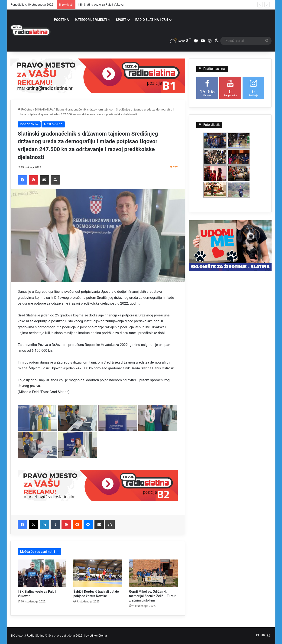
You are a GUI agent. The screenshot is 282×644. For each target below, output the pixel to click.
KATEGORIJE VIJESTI (91, 20)
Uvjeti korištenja (96, 636)
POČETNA (61, 20)
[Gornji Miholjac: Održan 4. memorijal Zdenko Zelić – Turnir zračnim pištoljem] (153, 573)
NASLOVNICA (53, 124)
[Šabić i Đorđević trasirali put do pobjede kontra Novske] (98, 573)
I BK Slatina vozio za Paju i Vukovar (101, 5)
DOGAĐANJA (44, 109)
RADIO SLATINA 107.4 (152, 20)
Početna (25, 109)
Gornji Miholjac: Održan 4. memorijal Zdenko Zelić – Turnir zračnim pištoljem (152, 596)
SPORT (121, 20)
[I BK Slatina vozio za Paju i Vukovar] (42, 573)
